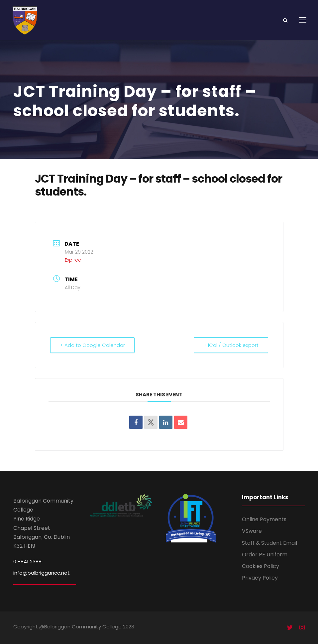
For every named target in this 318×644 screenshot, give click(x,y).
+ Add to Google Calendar (92, 345)
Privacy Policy (260, 578)
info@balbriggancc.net (42, 573)
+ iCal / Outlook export (231, 345)
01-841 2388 (27, 562)
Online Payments (264, 519)
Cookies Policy (261, 566)
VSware (252, 531)
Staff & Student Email (269, 543)
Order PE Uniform (265, 555)
